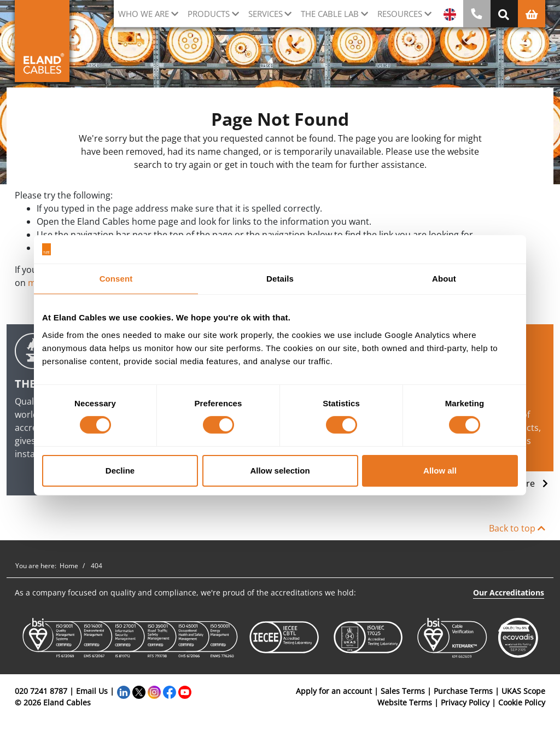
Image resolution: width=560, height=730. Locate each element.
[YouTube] (185, 691)
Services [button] (266, 14)
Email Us (92, 691)
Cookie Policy (522, 702)
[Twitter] (139, 691)
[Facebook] (170, 691)
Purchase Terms (463, 691)
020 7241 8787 (41, 691)
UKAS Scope (523, 691)
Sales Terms (403, 691)
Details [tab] (280, 279)
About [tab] (444, 279)
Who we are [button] (144, 14)
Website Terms (405, 702)
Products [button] (209, 14)
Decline (120, 471)
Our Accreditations (509, 592)
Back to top (517, 528)
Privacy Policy (465, 702)
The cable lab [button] (330, 14)
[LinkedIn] (124, 691)
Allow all (440, 471)
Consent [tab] (116, 279)
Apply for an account (334, 691)
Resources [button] (400, 14)
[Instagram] (154, 691)
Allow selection (280, 471)
